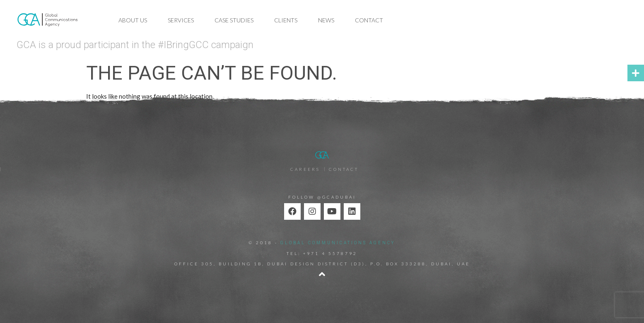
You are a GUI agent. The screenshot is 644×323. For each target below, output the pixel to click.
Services (181, 20)
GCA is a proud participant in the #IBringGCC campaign (135, 45)
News (326, 20)
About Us (133, 20)
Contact (369, 20)
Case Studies (234, 20)
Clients (286, 20)
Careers (305, 169)
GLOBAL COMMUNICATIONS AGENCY (338, 243)
